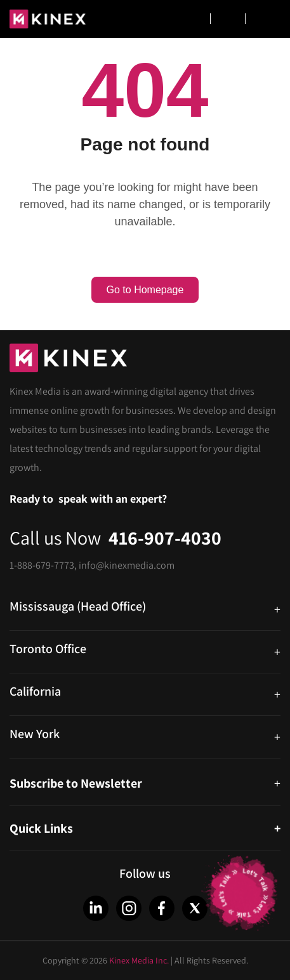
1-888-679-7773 (42, 565)
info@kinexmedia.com (127, 565)
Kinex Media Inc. (139, 960)
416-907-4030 (165, 538)
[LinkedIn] (96, 908)
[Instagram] (129, 908)
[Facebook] (162, 908)
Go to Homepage (145, 290)
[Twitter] (195, 908)
